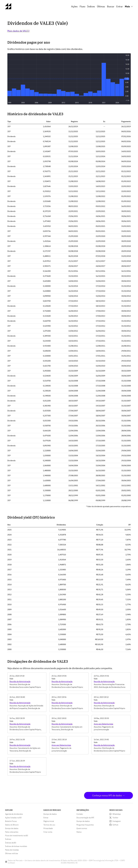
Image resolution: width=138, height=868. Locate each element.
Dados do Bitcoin (12, 825)
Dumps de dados (12, 828)
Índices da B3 (11, 843)
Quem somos (82, 828)
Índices (91, 6)
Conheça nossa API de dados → (109, 795)
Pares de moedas (12, 850)
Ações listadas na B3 (13, 818)
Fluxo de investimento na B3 (17, 836)
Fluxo (82, 6)
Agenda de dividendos (14, 814)
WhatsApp (117, 814)
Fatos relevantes (12, 832)
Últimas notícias (12, 853)
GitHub (115, 825)
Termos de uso (49, 825)
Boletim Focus (11, 821)
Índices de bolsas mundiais (16, 846)
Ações (74, 6)
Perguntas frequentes (85, 825)
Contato (80, 814)
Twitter (115, 818)
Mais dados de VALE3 (18, 31)
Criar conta (48, 832)
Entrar (120, 6)
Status (79, 832)
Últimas (101, 6)
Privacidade (48, 828)
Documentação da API (85, 818)
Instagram (117, 821)
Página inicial (49, 821)
